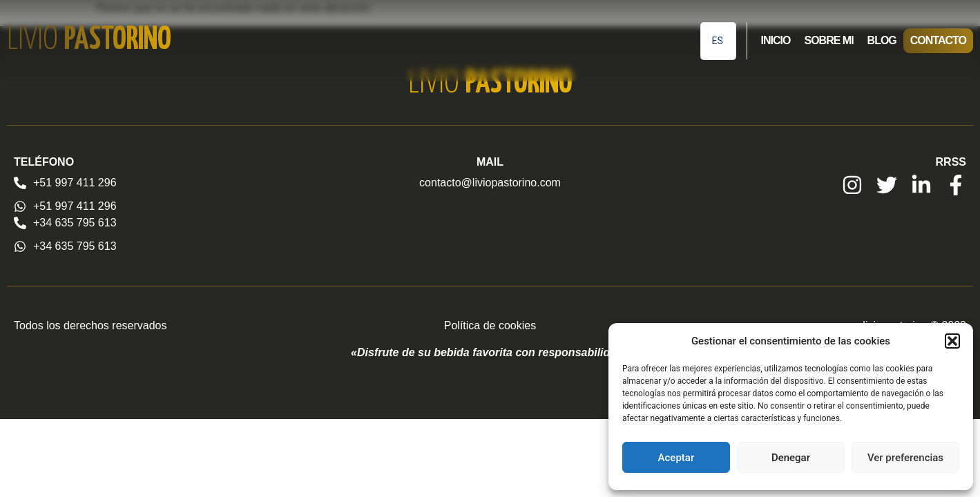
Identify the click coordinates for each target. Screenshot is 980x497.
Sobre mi (828, 40)
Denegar (791, 458)
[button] (952, 341)
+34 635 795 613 (75, 223)
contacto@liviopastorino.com (490, 183)
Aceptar (676, 458)
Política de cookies (490, 325)
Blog (882, 40)
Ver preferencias (905, 458)
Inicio (776, 40)
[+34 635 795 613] (20, 223)
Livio (89, 40)
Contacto (938, 40)
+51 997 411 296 (75, 183)
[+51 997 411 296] (20, 183)
